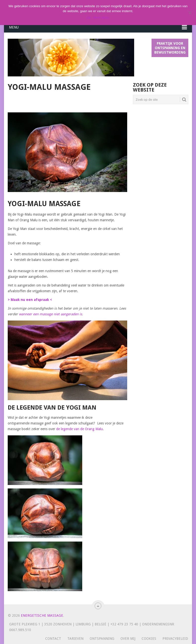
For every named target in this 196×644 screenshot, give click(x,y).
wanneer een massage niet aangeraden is (50, 314)
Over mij (128, 639)
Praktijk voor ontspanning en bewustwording (170, 48)
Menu (14, 27)
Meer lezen (101, 17)
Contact (53, 639)
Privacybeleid (175, 639)
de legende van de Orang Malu (79, 429)
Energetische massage (42, 615)
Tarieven (75, 639)
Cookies (149, 639)
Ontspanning (102, 639)
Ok (89, 17)
